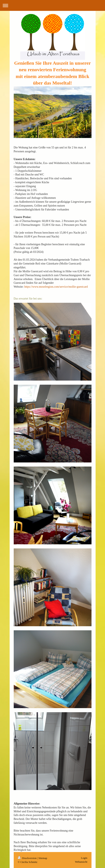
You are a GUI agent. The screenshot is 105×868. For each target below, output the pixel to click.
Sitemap (43, 858)
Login (84, 858)
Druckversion (28, 858)
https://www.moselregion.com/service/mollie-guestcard (56, 287)
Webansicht (81, 862)
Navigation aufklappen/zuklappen (52, 5)
